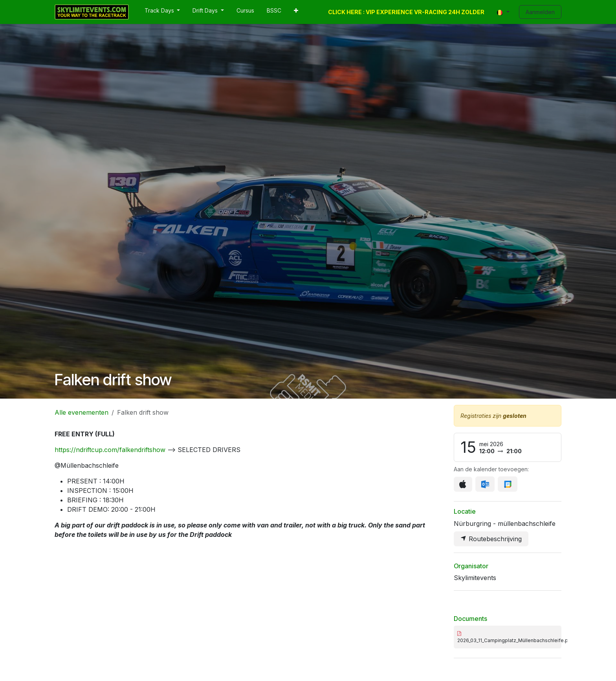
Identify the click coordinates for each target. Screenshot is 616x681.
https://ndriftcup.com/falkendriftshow (110, 450)
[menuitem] (162, 12)
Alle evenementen (82, 412)
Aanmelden (540, 12)
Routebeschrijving (491, 539)
